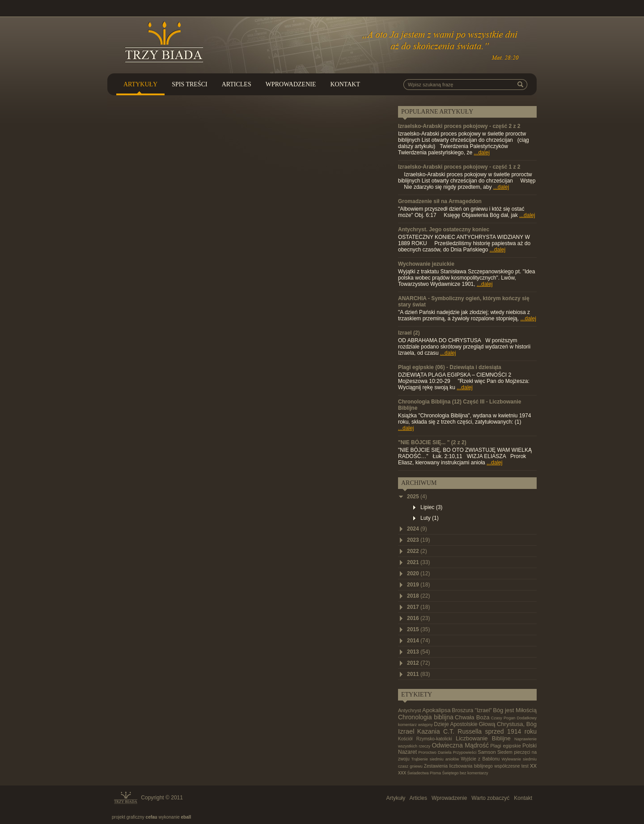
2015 (418, 629)
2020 (418, 573)
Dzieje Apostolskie (456, 724)
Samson (487, 752)
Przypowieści (465, 752)
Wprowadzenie (291, 84)
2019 (418, 585)
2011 (418, 674)
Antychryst (409, 710)
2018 (418, 596)
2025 (417, 497)
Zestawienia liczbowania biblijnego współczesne (472, 766)
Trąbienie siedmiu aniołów (435, 759)
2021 (418, 562)
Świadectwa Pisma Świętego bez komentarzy (448, 773)
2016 (418, 618)
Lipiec (431, 507)
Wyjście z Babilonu (480, 759)
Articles (237, 84)
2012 (418, 663)
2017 (418, 607)
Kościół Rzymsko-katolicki (425, 739)
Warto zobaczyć (490, 798)
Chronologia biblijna (426, 717)
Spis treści (190, 84)
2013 (418, 652)
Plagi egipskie (506, 746)
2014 (418, 641)
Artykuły (140, 84)
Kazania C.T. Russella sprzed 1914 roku (477, 731)
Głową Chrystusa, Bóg (508, 724)
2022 (417, 551)
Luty (430, 518)
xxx (402, 773)
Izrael (406, 731)
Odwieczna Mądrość (460, 745)
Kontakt (345, 84)
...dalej (481, 153)
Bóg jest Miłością (515, 710)
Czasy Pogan (503, 718)
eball (186, 817)
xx (533, 765)
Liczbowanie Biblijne (483, 738)
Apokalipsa (436, 710)
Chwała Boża (472, 717)
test (525, 766)
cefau (152, 817)
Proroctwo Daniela (435, 752)
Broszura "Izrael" (472, 710)
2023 (418, 540)
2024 (417, 529)
